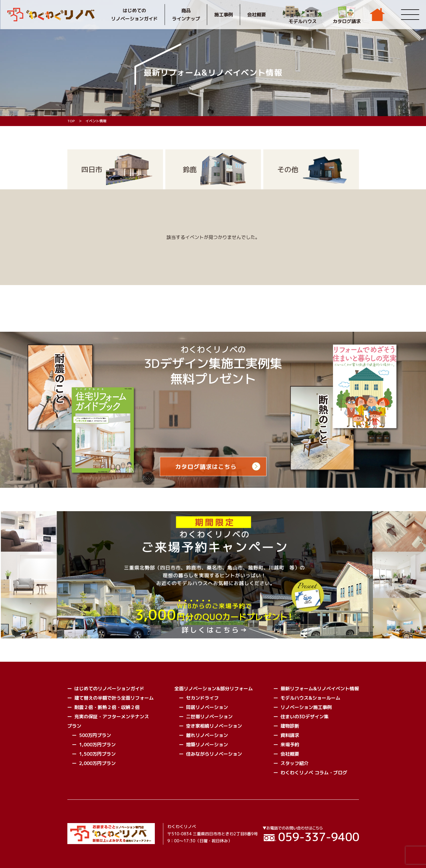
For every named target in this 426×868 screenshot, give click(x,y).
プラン (74, 726)
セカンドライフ (202, 698)
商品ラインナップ (186, 15)
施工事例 (224, 15)
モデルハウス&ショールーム (310, 698)
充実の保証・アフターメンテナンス (112, 717)
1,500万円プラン (97, 754)
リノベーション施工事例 (306, 707)
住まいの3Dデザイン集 (305, 717)
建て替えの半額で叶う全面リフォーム (114, 698)
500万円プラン (95, 735)
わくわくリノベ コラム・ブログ (314, 773)
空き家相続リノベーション (214, 726)
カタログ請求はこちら (206, 467)
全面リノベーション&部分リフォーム (214, 689)
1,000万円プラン (97, 745)
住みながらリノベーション (214, 754)
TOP (71, 121)
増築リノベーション (207, 745)
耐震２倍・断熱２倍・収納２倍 (107, 707)
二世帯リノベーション (209, 717)
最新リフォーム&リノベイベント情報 (320, 689)
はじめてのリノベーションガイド (134, 15)
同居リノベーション (207, 707)
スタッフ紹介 (294, 763)
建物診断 (290, 726)
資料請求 (290, 735)
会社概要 (257, 15)
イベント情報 (96, 121)
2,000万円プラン (97, 763)
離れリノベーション (207, 735)
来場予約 (290, 745)
